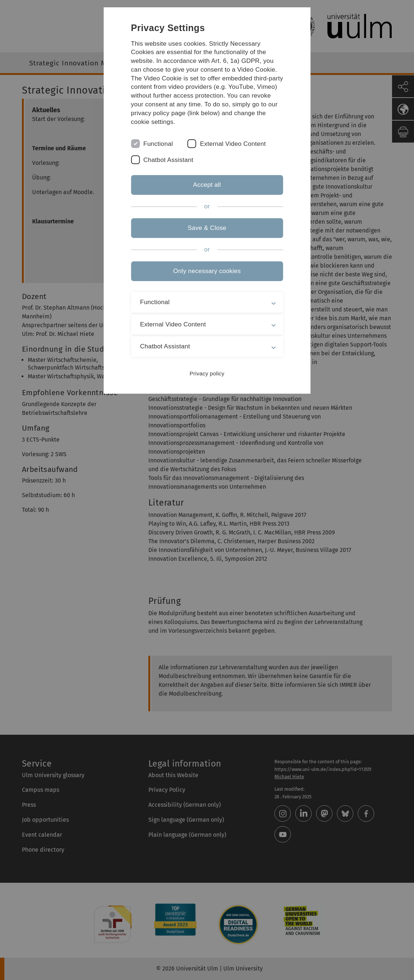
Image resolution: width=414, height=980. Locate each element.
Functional (158, 144)
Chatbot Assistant (168, 160)
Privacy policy (207, 373)
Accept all (207, 185)
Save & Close (207, 228)
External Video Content (233, 144)
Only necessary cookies (207, 271)
